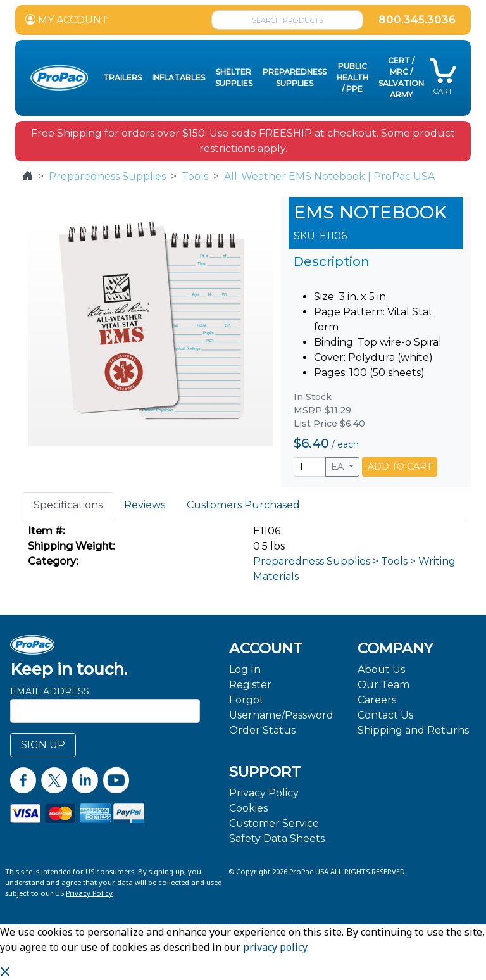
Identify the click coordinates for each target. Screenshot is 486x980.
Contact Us (385, 715)
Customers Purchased (243, 505)
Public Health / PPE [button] (352, 78)
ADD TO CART (400, 467)
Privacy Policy (264, 793)
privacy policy (275, 947)
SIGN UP (43, 745)
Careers (377, 700)
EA (339, 467)
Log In (245, 669)
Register (250, 685)
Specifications (68, 505)
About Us (381, 669)
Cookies (248, 808)
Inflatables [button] (178, 78)
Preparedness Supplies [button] (295, 78)
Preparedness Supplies (107, 176)
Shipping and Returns (413, 730)
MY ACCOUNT (67, 20)
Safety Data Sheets (277, 839)
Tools (195, 176)
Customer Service (274, 823)
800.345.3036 (417, 20)
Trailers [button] (122, 78)
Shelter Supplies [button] (234, 78)
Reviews (145, 505)
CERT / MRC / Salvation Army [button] (401, 78)
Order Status (262, 730)
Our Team (383, 685)
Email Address (50, 691)
